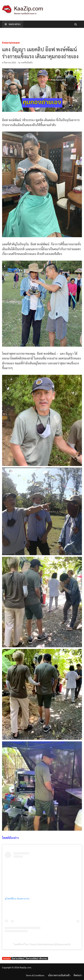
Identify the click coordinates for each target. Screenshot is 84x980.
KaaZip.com (29, 8)
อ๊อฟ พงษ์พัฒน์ (18, 958)
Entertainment (11, 43)
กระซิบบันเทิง (27, 62)
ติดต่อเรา (78, 975)
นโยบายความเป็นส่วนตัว (59, 975)
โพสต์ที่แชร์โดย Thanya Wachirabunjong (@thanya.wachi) (42, 944)
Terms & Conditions (35, 975)
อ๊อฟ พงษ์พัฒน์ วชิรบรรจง (37, 958)
